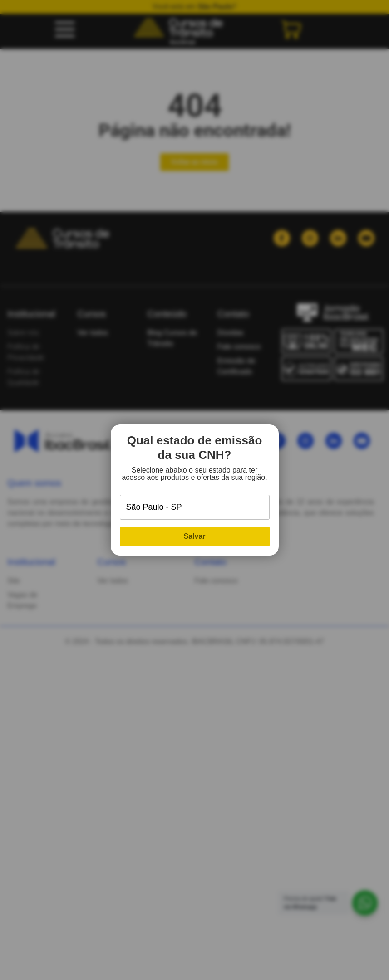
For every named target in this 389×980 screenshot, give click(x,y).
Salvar (194, 536)
